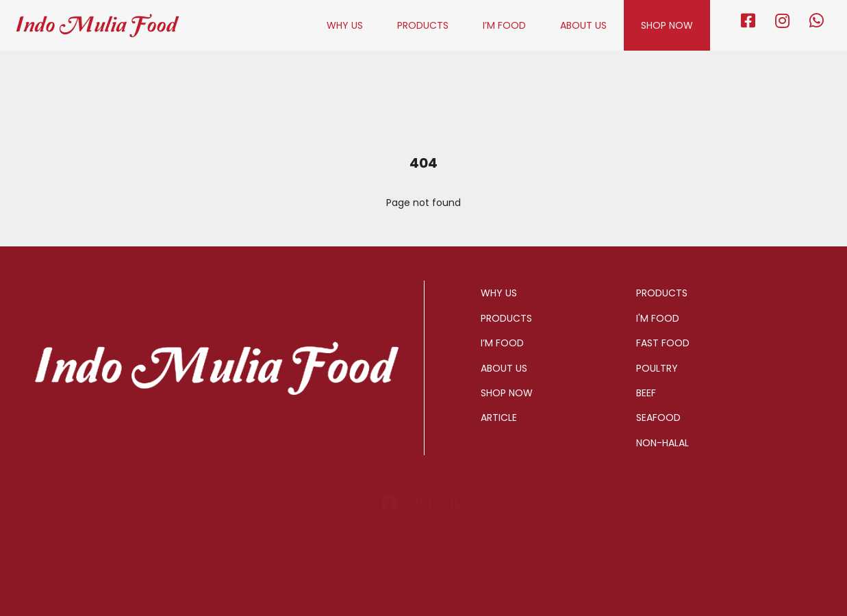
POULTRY (657, 368)
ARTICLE (499, 418)
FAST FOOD (663, 343)
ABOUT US (583, 25)
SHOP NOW (667, 25)
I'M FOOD (658, 318)
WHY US (345, 25)
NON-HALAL (662, 443)
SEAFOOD (658, 418)
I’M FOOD (504, 25)
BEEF (646, 393)
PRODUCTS (423, 25)
